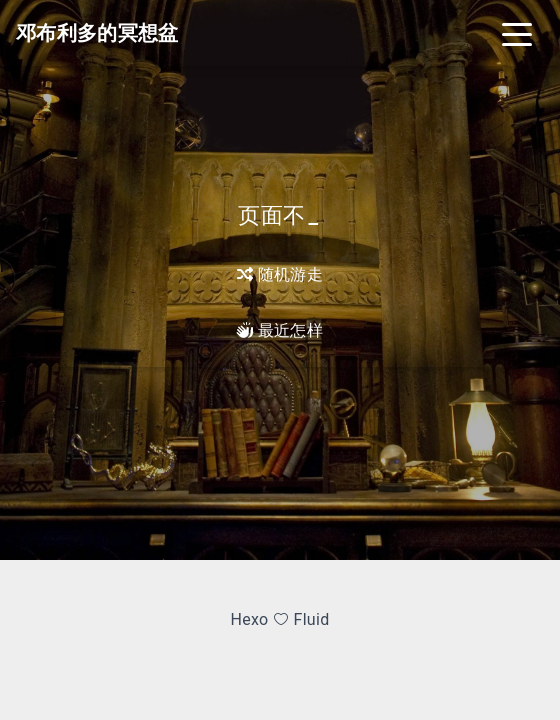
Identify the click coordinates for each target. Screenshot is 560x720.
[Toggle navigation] (517, 33)
